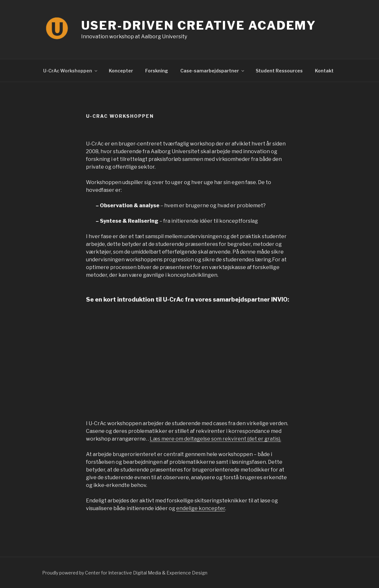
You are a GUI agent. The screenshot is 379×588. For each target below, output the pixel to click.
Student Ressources (279, 71)
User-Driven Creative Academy (199, 25)
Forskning (157, 71)
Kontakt (324, 71)
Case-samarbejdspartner (213, 71)
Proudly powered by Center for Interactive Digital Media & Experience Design (125, 573)
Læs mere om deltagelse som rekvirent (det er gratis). (215, 439)
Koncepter (121, 71)
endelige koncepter (201, 508)
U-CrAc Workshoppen (71, 71)
